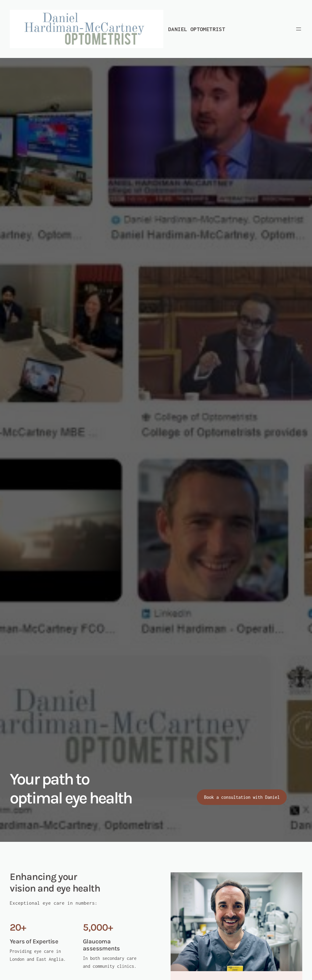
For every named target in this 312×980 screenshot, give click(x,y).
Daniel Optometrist (197, 29)
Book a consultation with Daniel (242, 797)
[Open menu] (299, 29)
